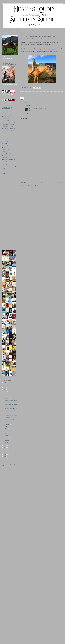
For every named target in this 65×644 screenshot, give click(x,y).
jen (30, 108)
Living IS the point (6, 115)
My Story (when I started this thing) (15, 31)
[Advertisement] (34, 169)
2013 (5, 445)
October (7, 398)
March (7, 438)
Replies (28, 105)
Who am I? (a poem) (7, 154)
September (8, 424)
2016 (5, 389)
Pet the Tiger (5, 152)
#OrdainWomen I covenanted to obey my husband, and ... (11, 416)
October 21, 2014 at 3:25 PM (40, 108)
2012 (5, 447)
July (6, 429)
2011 (5, 450)
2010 (5, 452)
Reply (26, 102)
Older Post (60, 182)
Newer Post (23, 182)
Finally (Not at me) (6, 146)
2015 (5, 392)
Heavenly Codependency (8, 121)
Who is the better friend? (8, 136)
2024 (5, 383)
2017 (5, 387)
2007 (5, 459)
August (7, 426)
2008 (5, 457)
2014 (5, 394)
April (7, 436)
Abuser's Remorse (6, 138)
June (6, 431)
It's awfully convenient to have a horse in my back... (11, 410)
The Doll (4, 148)
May (6, 433)
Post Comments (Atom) (32, 186)
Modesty (4, 134)
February (7, 440)
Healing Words (6, 132)
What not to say (6, 150)
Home (3, 31)
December (8, 396)
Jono (26, 98)
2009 (5, 454)
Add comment (24, 118)
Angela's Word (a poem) (8, 144)
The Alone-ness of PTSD (8, 117)
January (7, 442)
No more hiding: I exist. (8, 126)
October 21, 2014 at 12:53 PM (34, 98)
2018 (5, 385)
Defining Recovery (6, 119)
